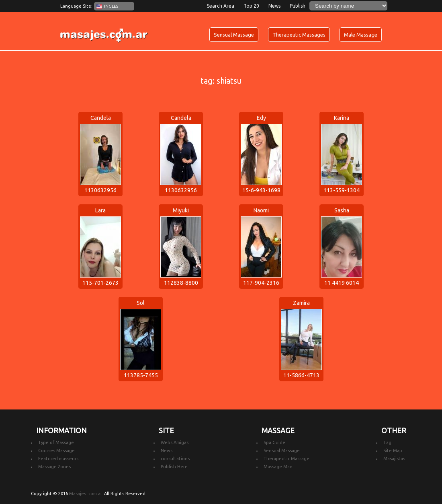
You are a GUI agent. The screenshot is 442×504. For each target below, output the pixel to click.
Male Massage (361, 35)
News (274, 6)
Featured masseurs (58, 459)
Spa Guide (274, 442)
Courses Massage (56, 451)
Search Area (221, 6)
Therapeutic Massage (286, 459)
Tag (387, 442)
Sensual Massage (234, 35)
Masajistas (394, 459)
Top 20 (251, 6)
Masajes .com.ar (85, 494)
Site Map (393, 451)
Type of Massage (56, 442)
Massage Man (278, 467)
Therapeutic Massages (299, 35)
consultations (175, 459)
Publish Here (174, 467)
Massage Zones (54, 467)
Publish (298, 6)
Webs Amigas (175, 442)
